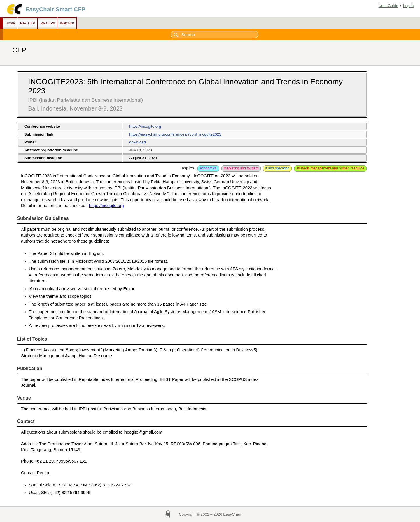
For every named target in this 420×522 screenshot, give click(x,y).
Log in (408, 6)
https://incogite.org (145, 126)
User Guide (388, 6)
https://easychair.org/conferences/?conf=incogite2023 (175, 134)
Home (10, 23)
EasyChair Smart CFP (55, 9)
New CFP (28, 23)
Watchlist (67, 23)
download (138, 142)
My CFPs (47, 23)
